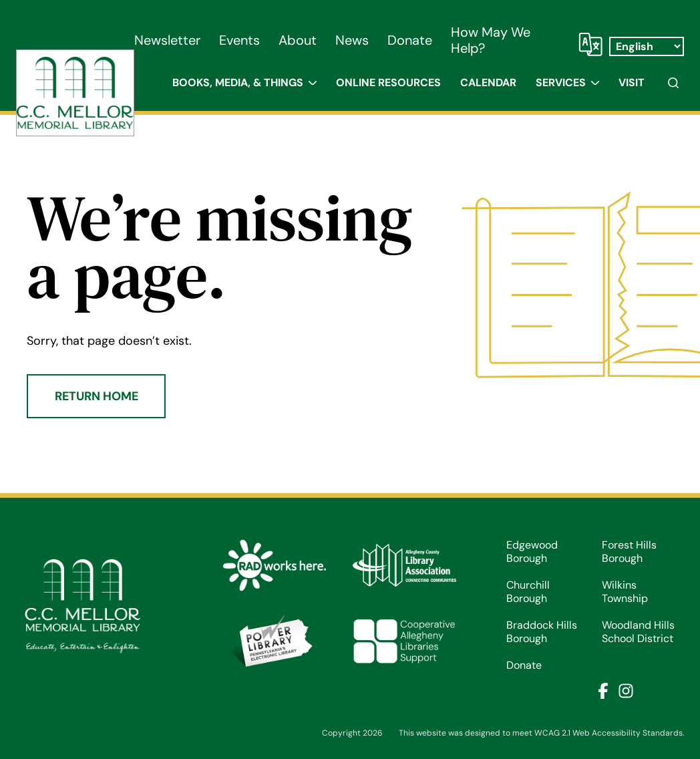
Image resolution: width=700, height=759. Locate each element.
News (352, 40)
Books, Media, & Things (238, 83)
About (298, 40)
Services (561, 83)
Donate (410, 40)
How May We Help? (491, 40)
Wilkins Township (625, 592)
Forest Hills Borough (629, 552)
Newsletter (167, 40)
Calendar (488, 83)
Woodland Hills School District (638, 632)
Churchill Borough (528, 592)
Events (239, 40)
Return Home (97, 396)
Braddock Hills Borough (542, 632)
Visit (632, 83)
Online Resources (388, 83)
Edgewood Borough (532, 552)
